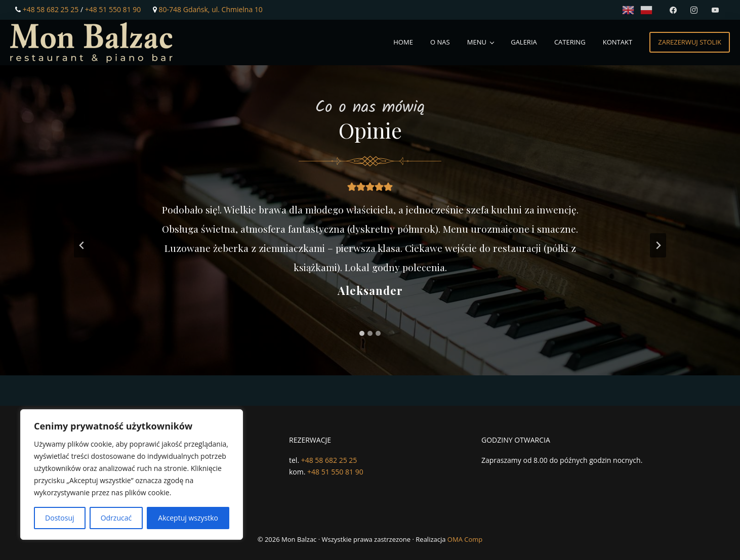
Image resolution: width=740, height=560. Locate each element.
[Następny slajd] (658, 245)
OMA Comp (465, 539)
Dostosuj (59, 518)
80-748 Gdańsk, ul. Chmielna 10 (211, 9)
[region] (132, 475)
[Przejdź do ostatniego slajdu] (82, 245)
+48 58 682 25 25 (51, 9)
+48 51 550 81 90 (113, 9)
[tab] (362, 333)
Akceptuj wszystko (188, 518)
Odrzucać (116, 518)
